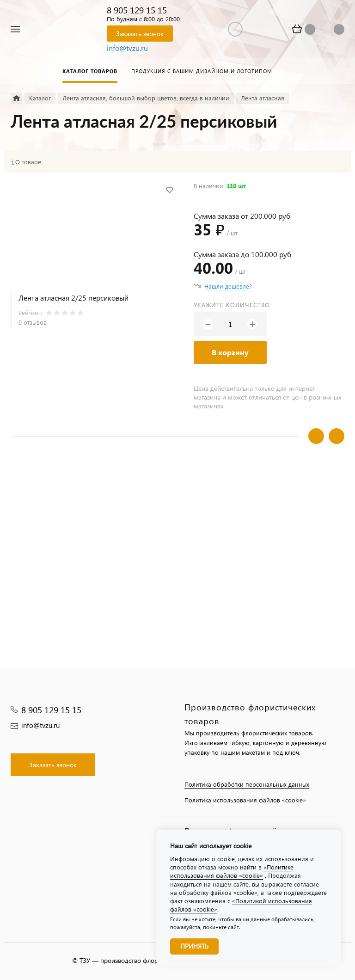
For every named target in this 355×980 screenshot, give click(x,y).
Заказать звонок (140, 34)
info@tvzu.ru (127, 48)
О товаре (28, 162)
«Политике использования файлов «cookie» (232, 871)
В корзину (230, 352)
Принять (194, 946)
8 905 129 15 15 (137, 10)
